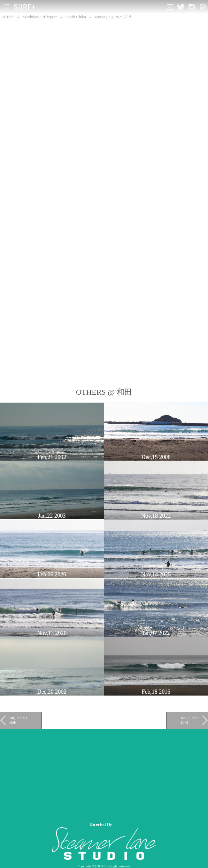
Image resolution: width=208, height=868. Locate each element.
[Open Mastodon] (203, 7)
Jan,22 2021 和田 (190, 720)
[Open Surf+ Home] (26, 7)
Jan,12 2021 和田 (18, 720)
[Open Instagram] (192, 7)
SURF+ (7, 16)
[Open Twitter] (181, 7)
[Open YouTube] (170, 7)
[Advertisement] (104, 774)
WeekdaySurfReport (39, 16)
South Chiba (75, 16)
